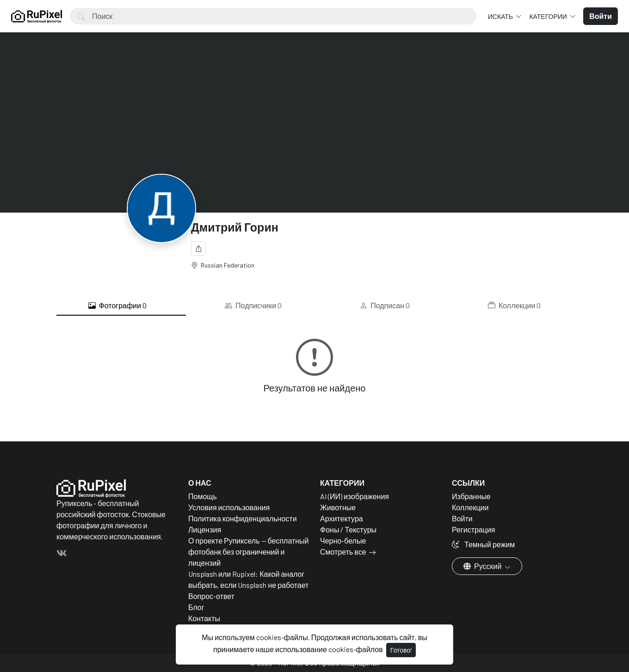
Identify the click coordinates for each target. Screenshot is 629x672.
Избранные (471, 496)
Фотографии (117, 305)
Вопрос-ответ (211, 596)
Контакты (204, 618)
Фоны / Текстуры (348, 529)
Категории (549, 16)
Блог (196, 607)
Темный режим (483, 544)
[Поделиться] (198, 248)
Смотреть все (343, 552)
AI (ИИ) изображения (355, 496)
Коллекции (514, 305)
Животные (338, 507)
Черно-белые (343, 541)
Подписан (385, 305)
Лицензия (205, 529)
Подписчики (253, 305)
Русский (483, 566)
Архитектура (342, 518)
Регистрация (474, 529)
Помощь (203, 496)
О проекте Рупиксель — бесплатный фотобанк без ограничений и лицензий (249, 552)
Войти (462, 518)
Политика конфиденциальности (243, 518)
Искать (501, 16)
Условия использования (229, 507)
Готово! (401, 650)
